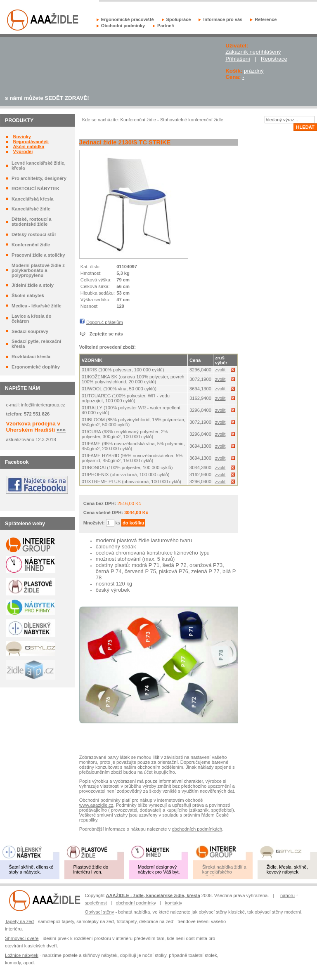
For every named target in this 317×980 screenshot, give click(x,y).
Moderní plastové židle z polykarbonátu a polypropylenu (38, 270)
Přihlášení (238, 59)
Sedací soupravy (30, 331)
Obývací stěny (99, 912)
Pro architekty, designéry (39, 178)
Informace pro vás (223, 19)
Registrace (274, 59)
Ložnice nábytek (22, 955)
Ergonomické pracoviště (128, 19)
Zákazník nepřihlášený (253, 52)
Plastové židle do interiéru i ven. (91, 869)
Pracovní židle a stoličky (38, 255)
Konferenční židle (31, 245)
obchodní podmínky (136, 903)
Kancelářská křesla (32, 199)
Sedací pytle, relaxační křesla (36, 344)
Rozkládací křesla (31, 357)
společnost (96, 903)
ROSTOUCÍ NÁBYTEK (35, 189)
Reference (266, 19)
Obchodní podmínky (123, 26)
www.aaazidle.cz (96, 805)
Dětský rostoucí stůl (34, 234)
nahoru (287, 895)
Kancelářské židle (31, 209)
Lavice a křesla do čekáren (31, 319)
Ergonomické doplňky (36, 367)
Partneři (166, 26)
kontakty (174, 903)
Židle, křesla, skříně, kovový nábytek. (287, 869)
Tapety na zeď (19, 921)
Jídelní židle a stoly (33, 285)
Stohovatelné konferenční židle (192, 120)
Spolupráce (179, 19)
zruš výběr (221, 360)
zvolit (220, 370)
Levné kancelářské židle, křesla (39, 165)
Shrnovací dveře (22, 938)
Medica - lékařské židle (37, 306)
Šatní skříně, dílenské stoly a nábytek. (31, 869)
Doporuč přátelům (105, 322)
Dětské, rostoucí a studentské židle (31, 222)
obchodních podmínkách (197, 829)
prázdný (254, 71)
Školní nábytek (28, 295)
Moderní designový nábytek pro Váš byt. (159, 869)
